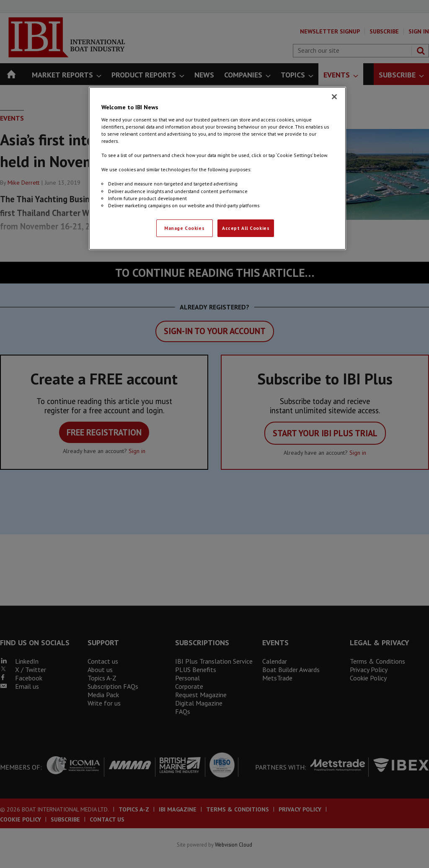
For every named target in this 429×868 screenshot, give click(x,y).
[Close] (334, 97)
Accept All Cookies (246, 228)
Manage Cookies (184, 228)
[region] (217, 168)
